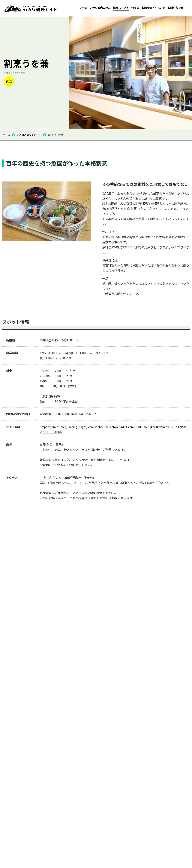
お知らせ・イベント (153, 8)
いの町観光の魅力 (100, 8)
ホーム (83, 8)
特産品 (135, 8)
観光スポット (121, 8)
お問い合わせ (175, 8)
